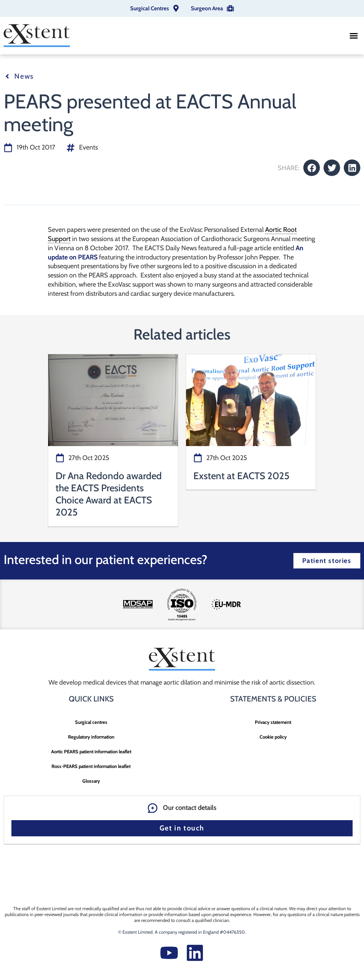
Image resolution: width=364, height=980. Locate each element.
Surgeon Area (207, 8)
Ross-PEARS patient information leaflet (91, 766)
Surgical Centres (149, 8)
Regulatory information (91, 737)
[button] (354, 36)
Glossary (91, 781)
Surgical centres (91, 722)
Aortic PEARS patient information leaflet (91, 751)
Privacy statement (273, 722)
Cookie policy (273, 737)
